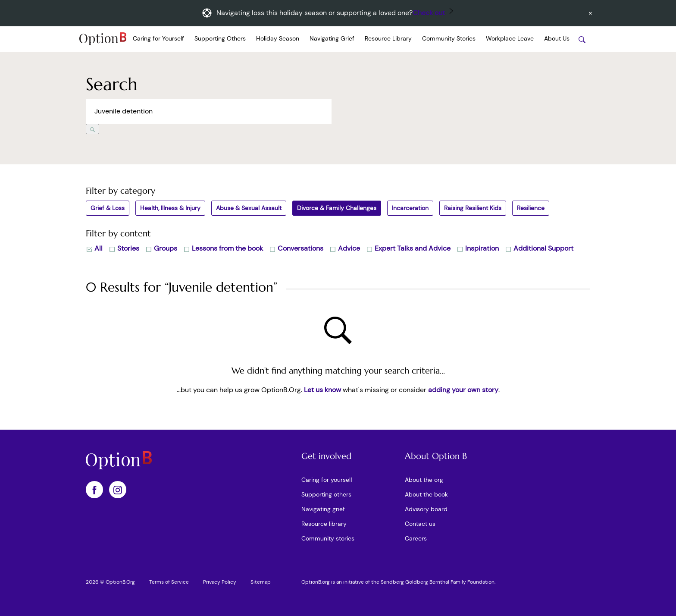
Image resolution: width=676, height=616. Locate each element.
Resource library (324, 524)
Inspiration (478, 248)
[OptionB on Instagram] (118, 490)
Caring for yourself (327, 480)
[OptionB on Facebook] (94, 490)
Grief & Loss (108, 208)
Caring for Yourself (158, 38)
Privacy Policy (220, 582)
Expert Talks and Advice (408, 248)
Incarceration (410, 208)
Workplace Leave (510, 38)
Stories (124, 248)
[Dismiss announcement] (590, 13)
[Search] (92, 129)
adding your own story (463, 390)
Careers (416, 538)
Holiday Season (278, 38)
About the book (426, 494)
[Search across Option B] (209, 111)
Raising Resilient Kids (473, 208)
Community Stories (449, 38)
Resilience (531, 208)
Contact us (420, 524)
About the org (424, 480)
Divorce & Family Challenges (337, 208)
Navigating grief (323, 509)
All (94, 248)
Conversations (296, 248)
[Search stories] (582, 39)
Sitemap (261, 582)
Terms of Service (169, 582)
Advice (345, 248)
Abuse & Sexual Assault (249, 208)
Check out (429, 13)
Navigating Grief (332, 38)
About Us (557, 38)
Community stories (328, 538)
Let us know (322, 390)
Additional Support (539, 248)
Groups (161, 248)
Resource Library (388, 38)
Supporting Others (220, 38)
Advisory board (426, 509)
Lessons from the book (223, 248)
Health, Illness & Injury (170, 208)
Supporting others (326, 494)
